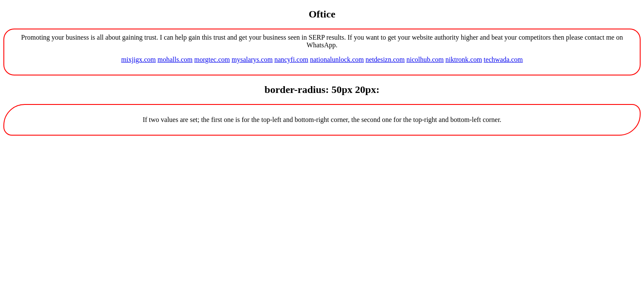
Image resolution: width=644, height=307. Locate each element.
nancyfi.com (291, 59)
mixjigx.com (138, 59)
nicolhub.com (425, 59)
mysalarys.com (252, 59)
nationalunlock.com (337, 59)
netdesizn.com (385, 59)
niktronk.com (464, 59)
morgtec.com (212, 59)
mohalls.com (175, 59)
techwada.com (503, 59)
